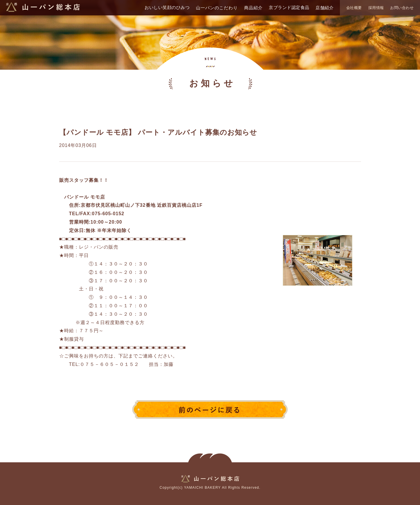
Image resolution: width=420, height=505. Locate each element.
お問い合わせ (402, 8)
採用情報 (376, 8)
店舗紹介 (325, 8)
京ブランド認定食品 (289, 7)
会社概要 (354, 8)
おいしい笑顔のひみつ (167, 7)
